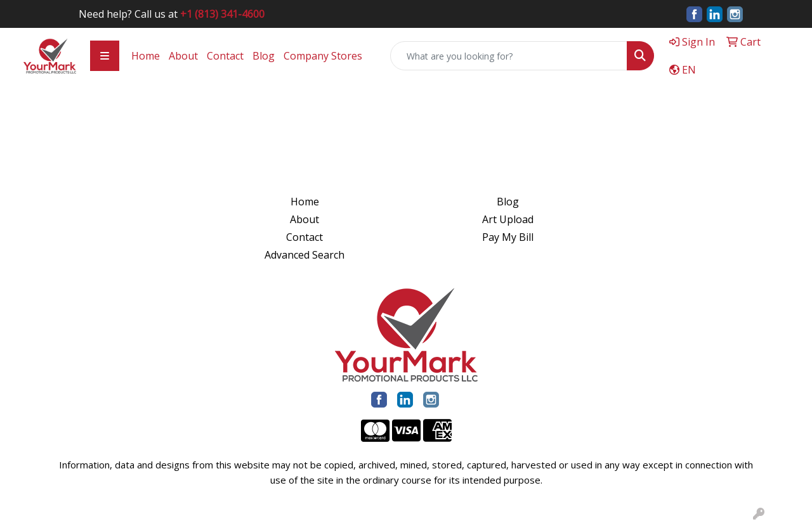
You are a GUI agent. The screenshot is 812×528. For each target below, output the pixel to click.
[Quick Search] (509, 56)
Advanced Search (304, 255)
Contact (225, 56)
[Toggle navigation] (105, 56)
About (183, 56)
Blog (264, 56)
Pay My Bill (508, 237)
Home (146, 56)
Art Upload (508, 219)
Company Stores (323, 56)
